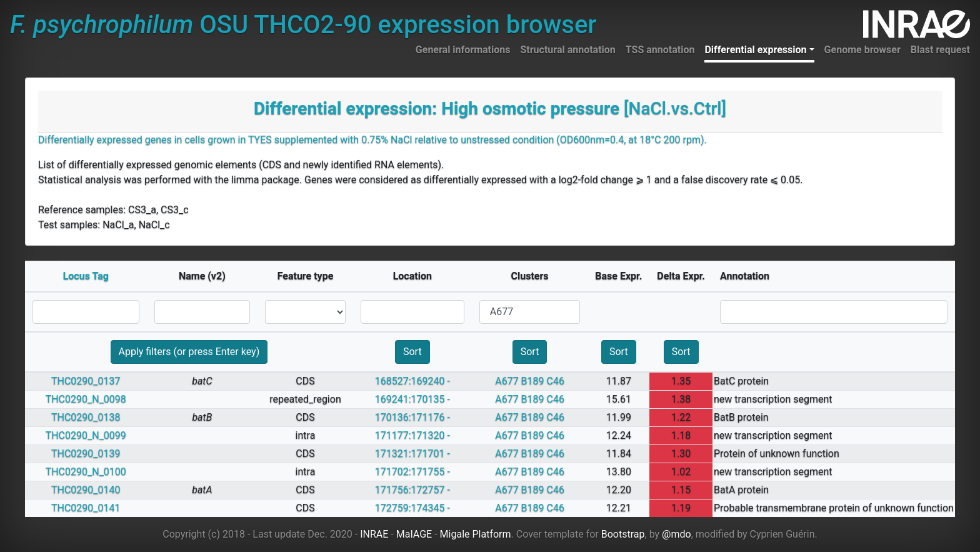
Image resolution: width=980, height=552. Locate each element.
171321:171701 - (412, 454)
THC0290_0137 (86, 381)
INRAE (374, 534)
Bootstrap (623, 534)
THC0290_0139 (86, 454)
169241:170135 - (412, 399)
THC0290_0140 (86, 490)
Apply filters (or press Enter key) (189, 352)
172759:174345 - (412, 508)
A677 (507, 381)
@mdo (677, 534)
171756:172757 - (412, 490)
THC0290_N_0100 (86, 472)
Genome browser (862, 50)
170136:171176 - (412, 417)
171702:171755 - (412, 472)
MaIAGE (414, 534)
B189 (533, 381)
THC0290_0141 (86, 508)
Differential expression (755, 50)
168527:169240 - (412, 381)
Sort (412, 352)
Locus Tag (86, 276)
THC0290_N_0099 (86, 435)
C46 (556, 381)
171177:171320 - (412, 435)
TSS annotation (660, 50)
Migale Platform (476, 534)
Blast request (940, 50)
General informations (463, 50)
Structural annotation (567, 50)
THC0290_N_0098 (86, 399)
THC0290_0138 (86, 417)
